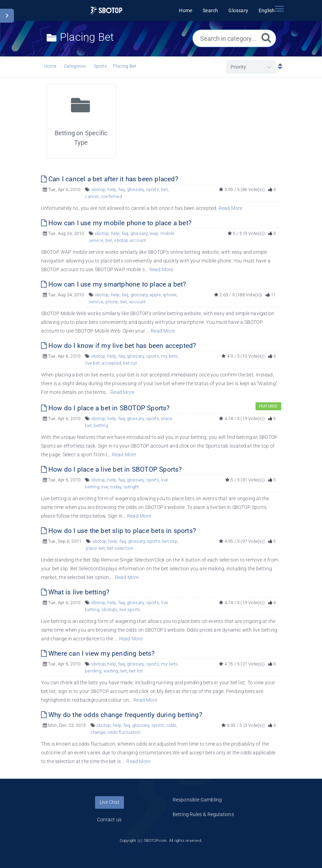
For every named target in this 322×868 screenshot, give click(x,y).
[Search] (266, 37)
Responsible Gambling (197, 800)
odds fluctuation (124, 732)
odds (171, 725)
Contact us (109, 820)
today (116, 487)
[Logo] (106, 11)
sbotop (98, 189)
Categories (75, 66)
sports (153, 189)
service (96, 302)
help (112, 189)
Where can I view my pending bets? (98, 653)
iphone (170, 295)
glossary (136, 189)
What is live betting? (75, 592)
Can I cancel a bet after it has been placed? (110, 179)
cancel (92, 196)
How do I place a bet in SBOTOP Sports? (105, 408)
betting (101, 425)
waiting (111, 671)
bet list (130, 363)
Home (50, 66)
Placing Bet (125, 66)
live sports (130, 610)
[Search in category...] (234, 38)
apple (155, 295)
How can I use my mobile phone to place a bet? (116, 223)
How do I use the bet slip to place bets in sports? (119, 531)
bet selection (120, 548)
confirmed (111, 196)
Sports (100, 66)
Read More (231, 208)
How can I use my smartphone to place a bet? (114, 284)
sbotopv (109, 610)
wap (154, 233)
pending (93, 671)
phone (112, 302)
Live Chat (109, 802)
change (98, 732)
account (137, 302)
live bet (92, 363)
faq (122, 189)
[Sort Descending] (278, 67)
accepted (111, 363)
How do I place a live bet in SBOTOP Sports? (112, 469)
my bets (169, 356)
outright (131, 487)
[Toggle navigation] (280, 9)
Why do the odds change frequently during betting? (122, 715)
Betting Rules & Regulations (203, 814)
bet (164, 189)
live (105, 487)
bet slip (170, 541)
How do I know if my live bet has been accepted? (119, 346)
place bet (95, 548)
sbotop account (130, 240)
